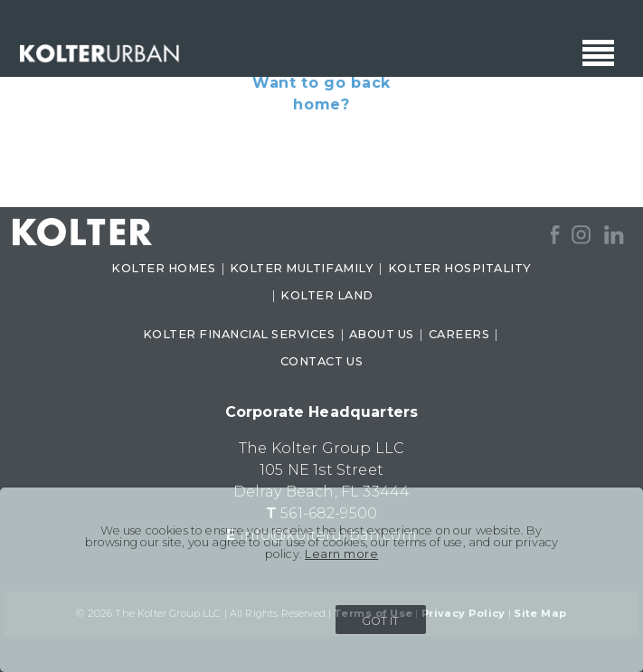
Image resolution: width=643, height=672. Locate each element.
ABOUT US (382, 334)
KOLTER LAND (327, 295)
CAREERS (459, 334)
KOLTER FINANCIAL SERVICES (239, 334)
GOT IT (380, 621)
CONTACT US (321, 361)
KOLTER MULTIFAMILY (302, 268)
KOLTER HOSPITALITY (460, 268)
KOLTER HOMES (163, 268)
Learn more (341, 554)
